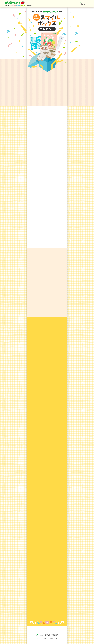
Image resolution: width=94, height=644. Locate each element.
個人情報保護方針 (35, 629)
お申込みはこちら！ (83, 532)
